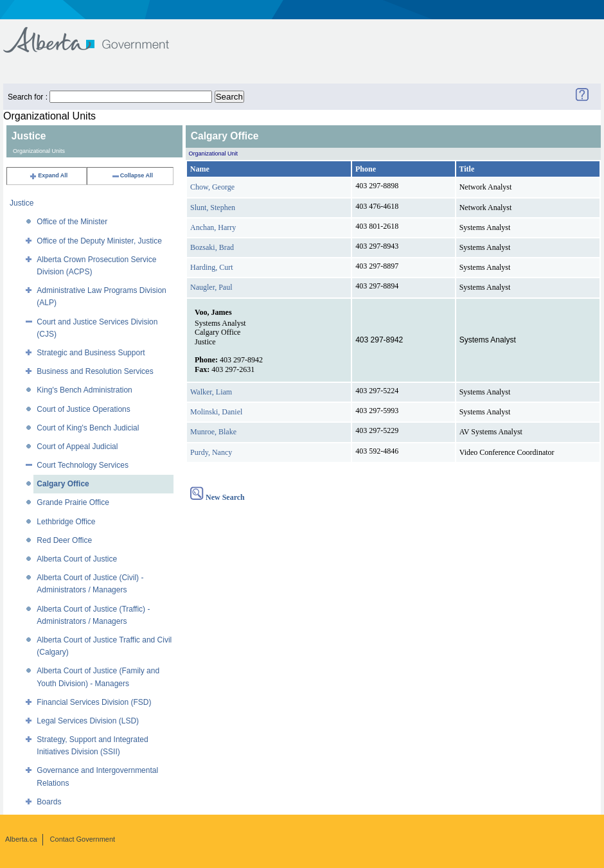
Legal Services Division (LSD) (88, 721)
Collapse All (132, 175)
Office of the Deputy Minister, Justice (99, 241)
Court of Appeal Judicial (77, 447)
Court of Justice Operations (83, 409)
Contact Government (83, 839)
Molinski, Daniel (216, 412)
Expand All (48, 175)
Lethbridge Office (66, 522)
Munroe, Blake (213, 432)
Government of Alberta (97, 34)
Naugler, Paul (211, 287)
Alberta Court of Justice (77, 559)
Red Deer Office (64, 540)
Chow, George (212, 187)
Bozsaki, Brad (212, 247)
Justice (22, 203)
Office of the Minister (72, 222)
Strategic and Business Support (91, 353)
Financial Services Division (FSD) (94, 702)
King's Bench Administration (84, 390)
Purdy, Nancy (211, 452)
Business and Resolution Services (95, 371)
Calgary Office (63, 484)
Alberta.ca (21, 839)
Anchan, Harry (213, 227)
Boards (49, 802)
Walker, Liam (211, 392)
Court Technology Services (83, 465)
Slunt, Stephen (213, 208)
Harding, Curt (212, 267)
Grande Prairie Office (73, 502)
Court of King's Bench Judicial (88, 428)
